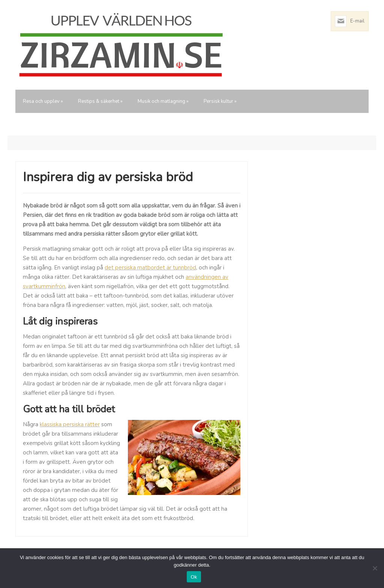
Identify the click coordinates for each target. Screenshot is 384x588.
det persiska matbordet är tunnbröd (150, 268)
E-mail (357, 21)
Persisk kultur (220, 101)
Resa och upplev (43, 101)
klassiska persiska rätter (70, 424)
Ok (194, 577)
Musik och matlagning (163, 101)
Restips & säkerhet (100, 101)
